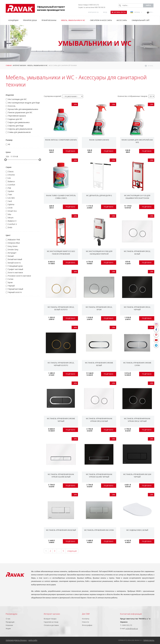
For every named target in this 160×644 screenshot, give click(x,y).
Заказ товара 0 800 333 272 (89, 5)
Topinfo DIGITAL (149, 640)
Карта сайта (33, 640)
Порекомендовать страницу (16, 640)
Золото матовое (15, 272)
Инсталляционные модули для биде (24, 103)
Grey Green (13, 246)
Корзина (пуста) (119, 12)
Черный (11, 286)
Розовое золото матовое (19, 276)
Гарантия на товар (51, 622)
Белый (11, 256)
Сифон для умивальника (19, 122)
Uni (9, 178)
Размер (9, 140)
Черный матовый (16, 289)
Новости (85, 622)
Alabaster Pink (14, 240)
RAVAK (20, 8)
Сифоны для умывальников (20, 129)
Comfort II (12, 224)
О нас (8, 619)
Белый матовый (15, 259)
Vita (10, 214)
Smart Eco (12, 211)
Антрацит (12, 253)
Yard (10, 201)
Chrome (11, 175)
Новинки (9, 625)
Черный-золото (15, 292)
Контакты (86, 619)
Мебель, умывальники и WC (37, 65)
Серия (9, 167)
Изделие (10, 95)
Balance (11, 181)
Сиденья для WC (15, 119)
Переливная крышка (17, 116)
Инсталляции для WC (17, 99)
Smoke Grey (13, 249)
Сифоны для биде (16, 126)
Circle (10, 208)
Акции (8, 628)
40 (9, 144)
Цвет (8, 235)
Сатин (11, 279)
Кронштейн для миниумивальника (23, 109)
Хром (10, 282)
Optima (11, 204)
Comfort (12, 185)
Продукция (10, 622)
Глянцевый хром (15, 266)
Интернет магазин (19, 65)
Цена (8, 152)
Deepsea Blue (14, 243)
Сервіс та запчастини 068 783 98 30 (92, 7)
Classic (11, 171)
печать (150, 66)
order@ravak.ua (132, 628)
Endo (10, 227)
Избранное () (93, 12)
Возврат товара (50, 619)
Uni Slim (11, 198)
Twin (10, 194)
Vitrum (11, 218)
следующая (72, 551)
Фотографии (87, 625)
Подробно (70, 151)
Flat (10, 188)
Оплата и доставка (51, 625)
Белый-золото (14, 263)
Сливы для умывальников (19, 132)
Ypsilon (11, 191)
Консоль (12, 106)
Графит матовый (16, 269)
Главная (9, 65)
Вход (105, 12)
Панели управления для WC (20, 112)
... (59, 551)
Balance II (12, 221)
